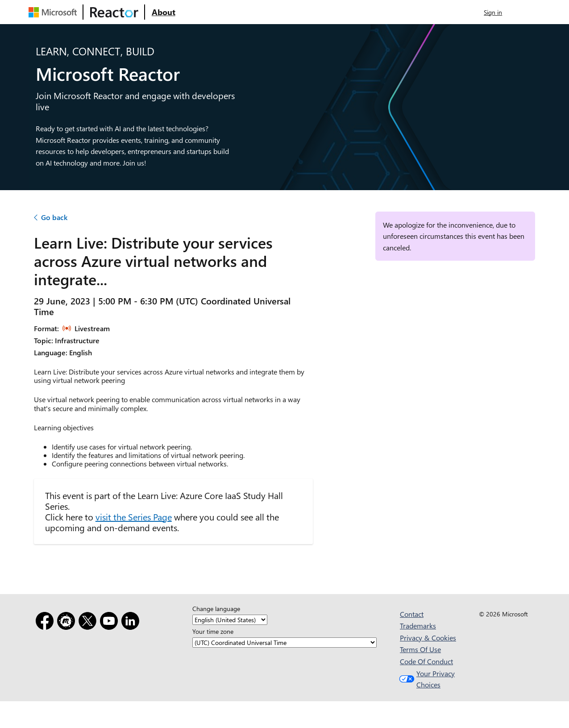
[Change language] (230, 620)
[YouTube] (111, 622)
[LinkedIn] (132, 622)
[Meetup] (68, 622)
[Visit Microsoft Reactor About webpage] (164, 12)
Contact (412, 614)
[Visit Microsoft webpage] (54, 12)
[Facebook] (46, 622)
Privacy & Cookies (428, 638)
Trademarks (418, 626)
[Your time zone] (284, 643)
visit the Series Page (134, 517)
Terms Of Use (420, 649)
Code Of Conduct (426, 661)
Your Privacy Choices (426, 679)
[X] (89, 622)
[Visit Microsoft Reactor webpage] (114, 12)
